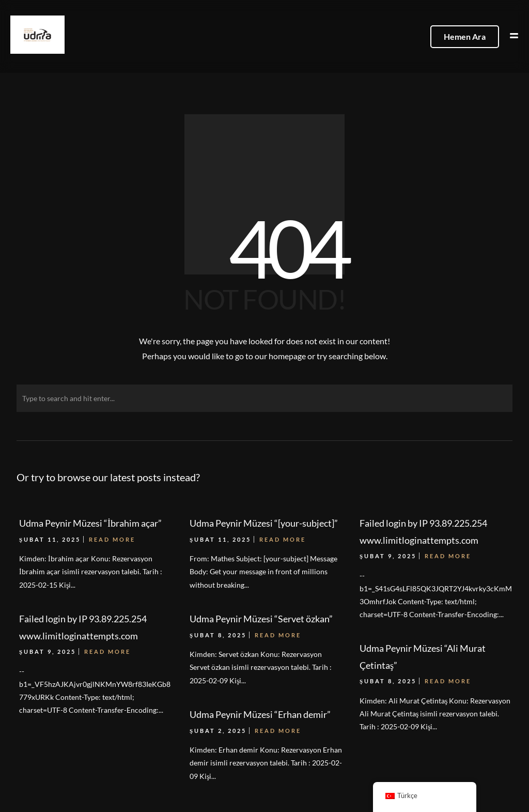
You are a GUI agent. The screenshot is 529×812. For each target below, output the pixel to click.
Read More (107, 652)
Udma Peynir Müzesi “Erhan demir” (260, 714)
